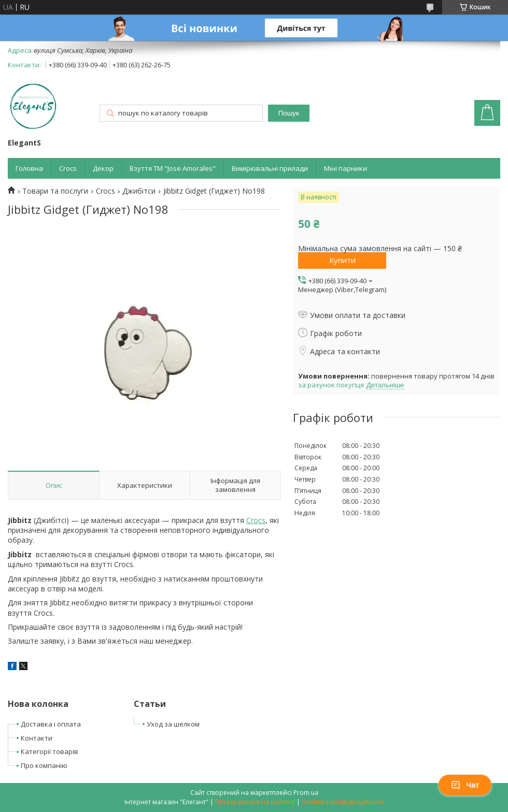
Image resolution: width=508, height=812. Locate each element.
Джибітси (139, 191)
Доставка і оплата (51, 724)
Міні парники (345, 168)
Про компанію (44, 765)
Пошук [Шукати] (289, 113)
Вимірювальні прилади (270, 168)
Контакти (37, 738)
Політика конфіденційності (343, 802)
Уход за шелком (173, 724)
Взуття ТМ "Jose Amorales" (173, 168)
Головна (29, 168)
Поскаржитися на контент (255, 802)
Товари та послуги (55, 191)
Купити (342, 260)
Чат (465, 785)
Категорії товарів (50, 751)
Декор (103, 168)
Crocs (68, 168)
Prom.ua (306, 793)
